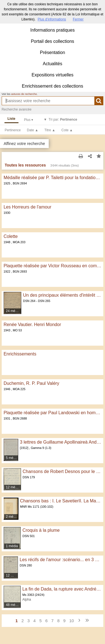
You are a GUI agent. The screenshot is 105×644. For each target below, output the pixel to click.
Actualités (53, 64)
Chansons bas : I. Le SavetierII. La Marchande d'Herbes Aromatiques (61, 501)
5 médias (12, 458)
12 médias (14, 487)
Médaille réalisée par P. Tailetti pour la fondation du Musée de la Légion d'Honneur (53, 178)
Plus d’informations (52, 19)
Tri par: (63, 120)
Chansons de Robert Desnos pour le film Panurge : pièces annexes (62, 471)
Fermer (78, 19)
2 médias (12, 517)
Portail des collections (53, 41)
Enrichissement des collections (53, 86)
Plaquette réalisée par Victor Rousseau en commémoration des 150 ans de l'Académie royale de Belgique (53, 266)
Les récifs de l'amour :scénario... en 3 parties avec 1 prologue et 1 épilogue (60, 560)
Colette (11, 236)
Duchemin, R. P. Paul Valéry (32, 383)
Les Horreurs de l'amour (28, 207)
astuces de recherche (24, 94)
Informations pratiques (52, 30)
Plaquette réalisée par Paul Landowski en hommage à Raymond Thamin (53, 413)
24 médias (14, 311)
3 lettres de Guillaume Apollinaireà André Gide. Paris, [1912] (61, 442)
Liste (11, 119)
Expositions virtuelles (53, 75)
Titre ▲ (50, 130)
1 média (12, 546)
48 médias (13, 605)
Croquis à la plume (41, 530)
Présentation (53, 52)
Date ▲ (33, 130)
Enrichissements (20, 354)
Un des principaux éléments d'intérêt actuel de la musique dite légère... (62, 295)
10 (72, 621)
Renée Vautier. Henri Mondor (32, 325)
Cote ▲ (67, 130)
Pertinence (13, 130)
